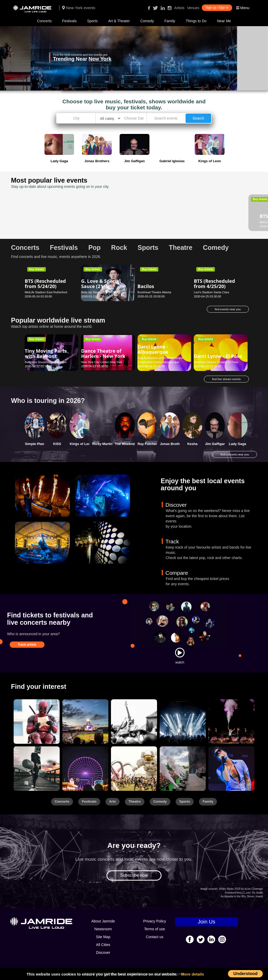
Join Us (207, 922)
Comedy (147, 21)
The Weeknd (125, 444)
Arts (113, 801)
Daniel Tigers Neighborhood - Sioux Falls (212, 212)
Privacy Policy (155, 921)
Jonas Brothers (172, 444)
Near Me (224, 21)
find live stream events (226, 379)
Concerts (44, 21)
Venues (193, 8)
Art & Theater (119, 21)
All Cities (103, 945)
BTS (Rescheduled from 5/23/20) (45, 213)
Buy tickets (36, 199)
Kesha (192, 444)
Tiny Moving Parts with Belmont (46, 353)
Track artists (27, 645)
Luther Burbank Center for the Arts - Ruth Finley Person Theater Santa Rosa (104, 218)
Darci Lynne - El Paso (218, 356)
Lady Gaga (237, 444)
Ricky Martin (102, 444)
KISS (57, 444)
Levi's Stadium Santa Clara (212, 292)
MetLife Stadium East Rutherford (46, 222)
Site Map (103, 937)
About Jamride (103, 921)
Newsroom (103, 929)
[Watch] (180, 652)
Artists (179, 8)
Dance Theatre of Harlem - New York (103, 353)
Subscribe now (134, 875)
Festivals (69, 21)
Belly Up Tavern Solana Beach (101, 292)
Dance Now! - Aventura (153, 209)
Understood (245, 973)
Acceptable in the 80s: (233, 896)
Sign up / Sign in (217, 8)
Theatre (135, 801)
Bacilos (146, 286)
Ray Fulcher (147, 444)
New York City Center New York (102, 362)
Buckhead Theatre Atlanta (154, 292)
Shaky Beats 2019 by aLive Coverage (241, 889)
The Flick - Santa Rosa (100, 205)
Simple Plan (35, 444)
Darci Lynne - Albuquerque (153, 349)
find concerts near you (235, 454)
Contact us (155, 937)
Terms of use (155, 929)
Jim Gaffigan (215, 444)
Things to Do (196, 21)
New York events (79, 8)
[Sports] (85, 722)
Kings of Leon (81, 444)
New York (100, 59)
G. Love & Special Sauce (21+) (101, 284)
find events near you (228, 309)
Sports (92, 21)
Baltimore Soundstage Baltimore (46, 362)
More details (193, 974)
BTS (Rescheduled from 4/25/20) (214, 284)
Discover (103, 953)
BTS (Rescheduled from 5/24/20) (45, 284)
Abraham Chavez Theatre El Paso (216, 362)
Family (170, 21)
